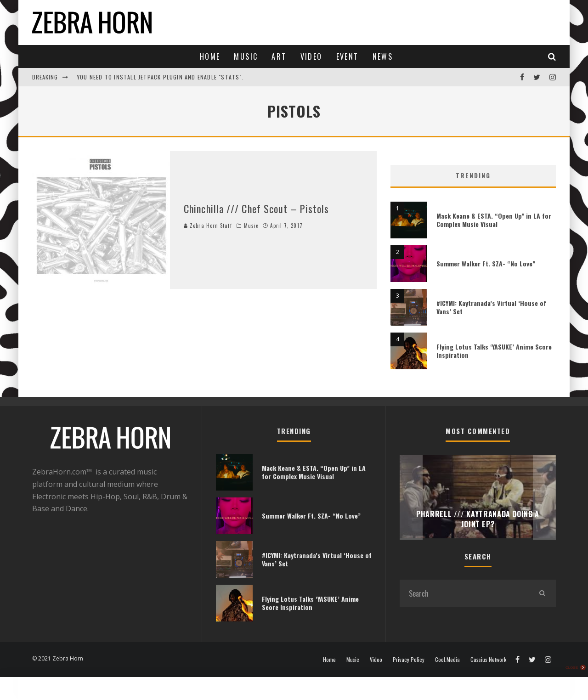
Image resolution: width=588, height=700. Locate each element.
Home (210, 56)
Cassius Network (488, 660)
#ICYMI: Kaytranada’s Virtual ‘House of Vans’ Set (491, 307)
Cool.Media (447, 660)
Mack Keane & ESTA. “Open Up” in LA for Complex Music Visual (494, 220)
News (383, 56)
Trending (473, 175)
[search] (542, 593)
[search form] (464, 593)
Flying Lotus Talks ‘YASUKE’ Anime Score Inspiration (494, 351)
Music (246, 56)
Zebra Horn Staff (208, 226)
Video (311, 56)
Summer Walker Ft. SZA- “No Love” (486, 263)
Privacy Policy (409, 660)
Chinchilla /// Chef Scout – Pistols (257, 209)
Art (279, 56)
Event (348, 56)
